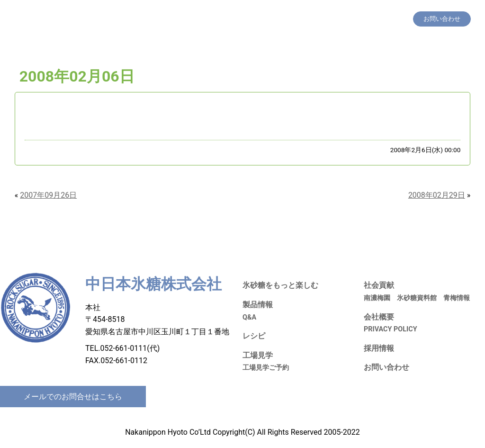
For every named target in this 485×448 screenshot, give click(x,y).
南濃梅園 (377, 298)
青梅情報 (457, 298)
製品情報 (244, 19)
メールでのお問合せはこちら (73, 397)
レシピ (272, 19)
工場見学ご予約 (266, 368)
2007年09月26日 (48, 195)
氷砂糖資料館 (417, 298)
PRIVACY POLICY (391, 329)
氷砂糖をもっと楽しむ (194, 19)
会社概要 (394, 19)
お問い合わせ (386, 367)
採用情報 (363, 19)
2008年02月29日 (437, 195)
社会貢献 (332, 19)
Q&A (249, 317)
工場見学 (300, 19)
